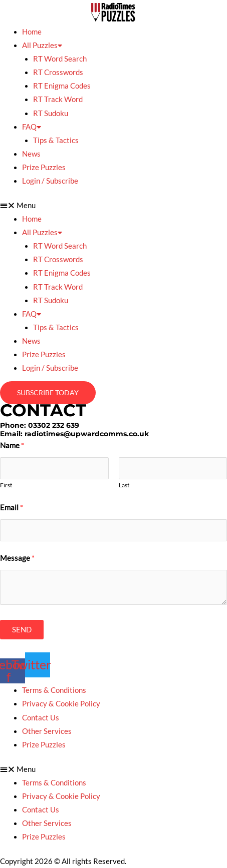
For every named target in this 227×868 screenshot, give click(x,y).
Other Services (47, 731)
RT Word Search (60, 59)
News (31, 154)
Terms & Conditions (54, 690)
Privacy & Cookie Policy (61, 704)
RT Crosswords (58, 72)
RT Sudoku (51, 113)
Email (12, 508)
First (6, 485)
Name (12, 446)
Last (124, 485)
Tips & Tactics (56, 140)
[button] (113, 205)
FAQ (32, 127)
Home (32, 32)
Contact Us (41, 718)
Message (17, 558)
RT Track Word (58, 99)
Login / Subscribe (50, 181)
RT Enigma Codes (62, 86)
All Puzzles (42, 45)
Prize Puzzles (44, 167)
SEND (22, 629)
